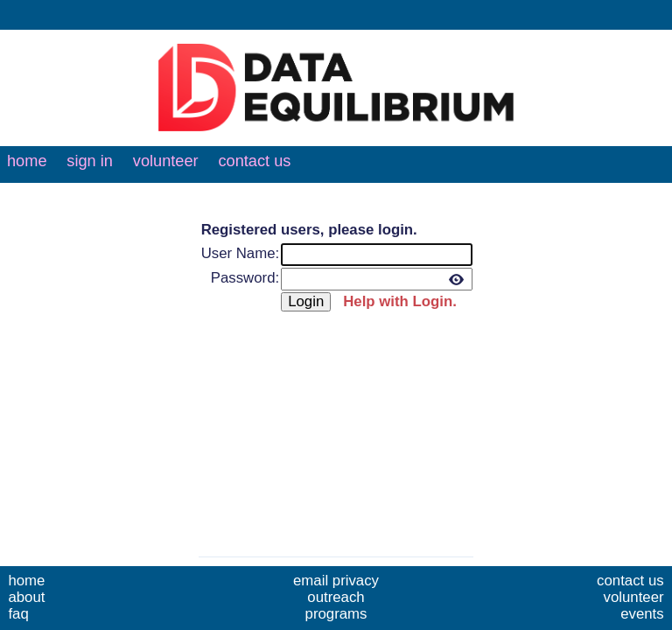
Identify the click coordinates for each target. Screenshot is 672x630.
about (26, 597)
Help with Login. (400, 301)
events (642, 614)
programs (336, 614)
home (27, 161)
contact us (254, 161)
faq (18, 614)
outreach (336, 597)
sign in (90, 161)
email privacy (336, 581)
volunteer (166, 161)
